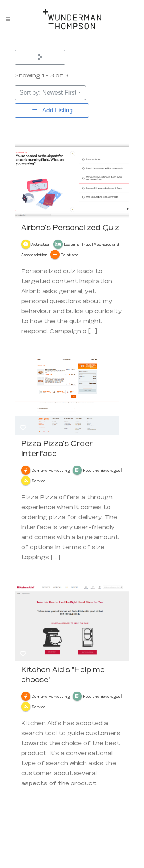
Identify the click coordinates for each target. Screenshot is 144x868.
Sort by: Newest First (48, 93)
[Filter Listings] (40, 57)
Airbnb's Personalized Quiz (70, 227)
